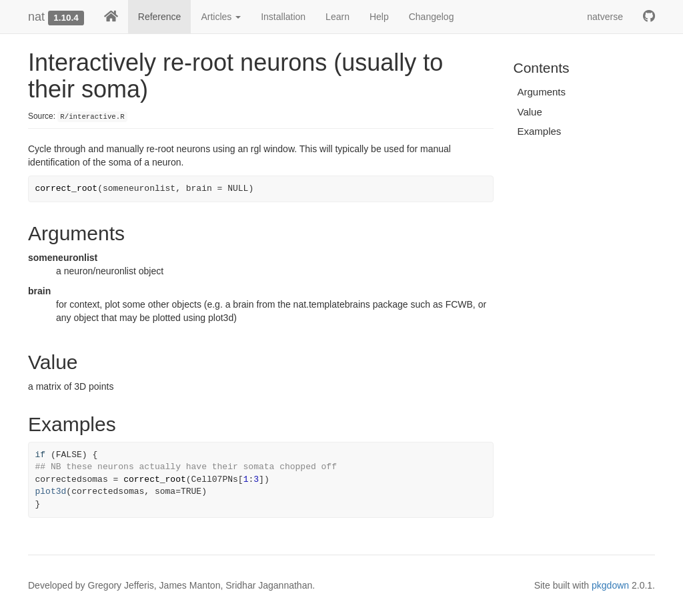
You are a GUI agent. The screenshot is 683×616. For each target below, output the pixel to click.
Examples (540, 131)
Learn (337, 17)
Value (530, 112)
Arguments (542, 92)
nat (36, 17)
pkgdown (610, 585)
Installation (283, 17)
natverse (605, 17)
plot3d (51, 492)
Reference (160, 17)
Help (379, 17)
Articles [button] (221, 17)
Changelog (432, 17)
